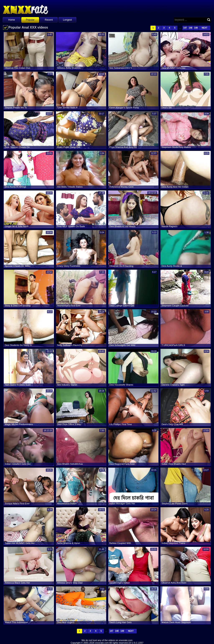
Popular (30, 20)
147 (185, 28)
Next (204, 28)
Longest (67, 20)
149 (196, 28)
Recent (49, 20)
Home (11, 20)
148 (190, 28)
